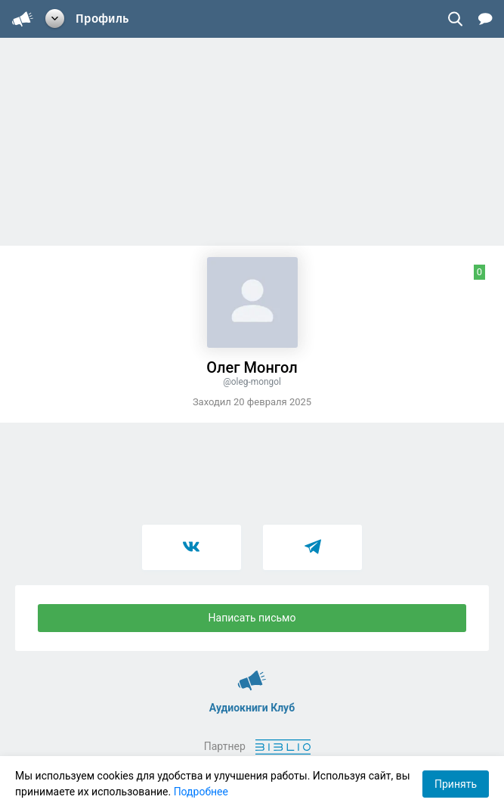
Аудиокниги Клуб (252, 674)
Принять (456, 784)
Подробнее (201, 792)
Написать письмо (252, 618)
